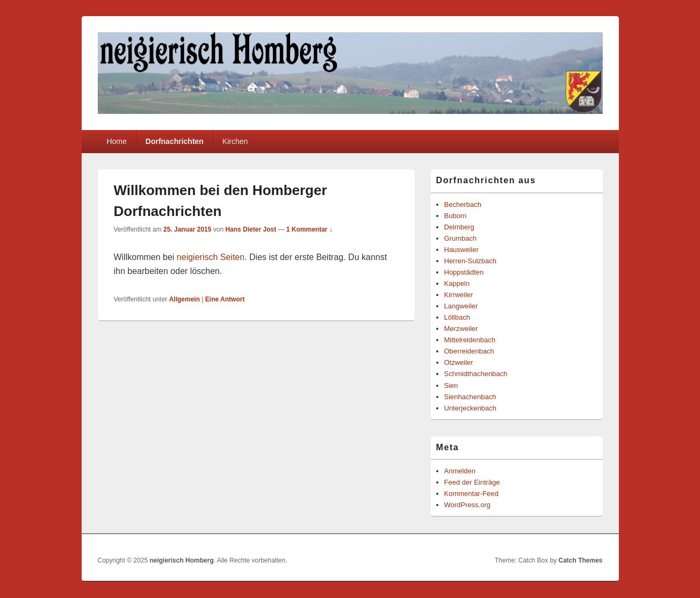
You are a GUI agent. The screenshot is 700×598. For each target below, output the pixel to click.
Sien (451, 386)
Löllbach (457, 317)
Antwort (225, 299)
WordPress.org (467, 505)
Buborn (456, 216)
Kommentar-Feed (471, 493)
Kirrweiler (459, 295)
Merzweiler (461, 329)
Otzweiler (459, 362)
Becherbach (463, 204)
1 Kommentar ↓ (309, 229)
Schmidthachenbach (476, 374)
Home (116, 141)
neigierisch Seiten (211, 257)
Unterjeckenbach (471, 408)
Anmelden (460, 471)
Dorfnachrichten (175, 141)
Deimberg (459, 227)
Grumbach (461, 238)
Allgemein (185, 299)
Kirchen (235, 141)
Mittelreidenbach (470, 340)
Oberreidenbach (469, 351)
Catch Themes (580, 560)
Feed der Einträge (472, 482)
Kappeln (457, 283)
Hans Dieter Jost (251, 229)
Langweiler (461, 306)
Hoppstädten (464, 272)
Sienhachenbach (470, 397)
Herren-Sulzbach (471, 261)
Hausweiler (461, 250)
